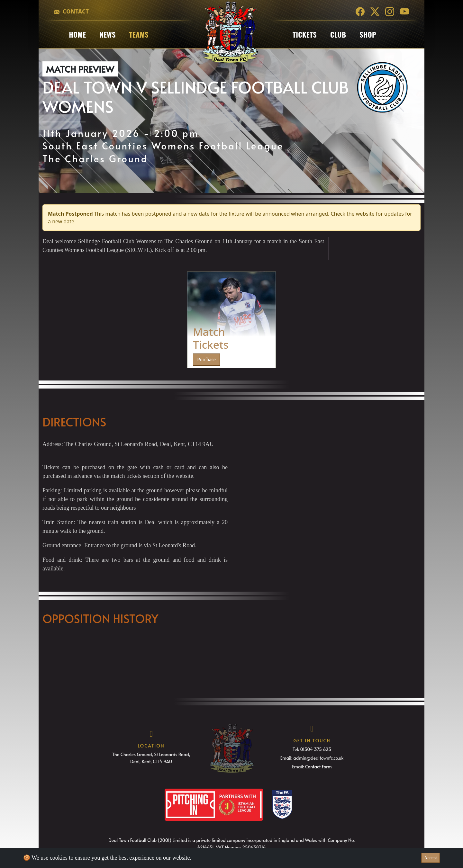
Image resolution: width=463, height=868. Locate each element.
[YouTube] (404, 12)
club (338, 34)
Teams (139, 34)
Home (77, 34)
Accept (431, 858)
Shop (368, 34)
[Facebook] (360, 12)
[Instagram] (390, 12)
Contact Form (318, 767)
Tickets (305, 34)
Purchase (206, 359)
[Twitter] (375, 12)
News (107, 34)
